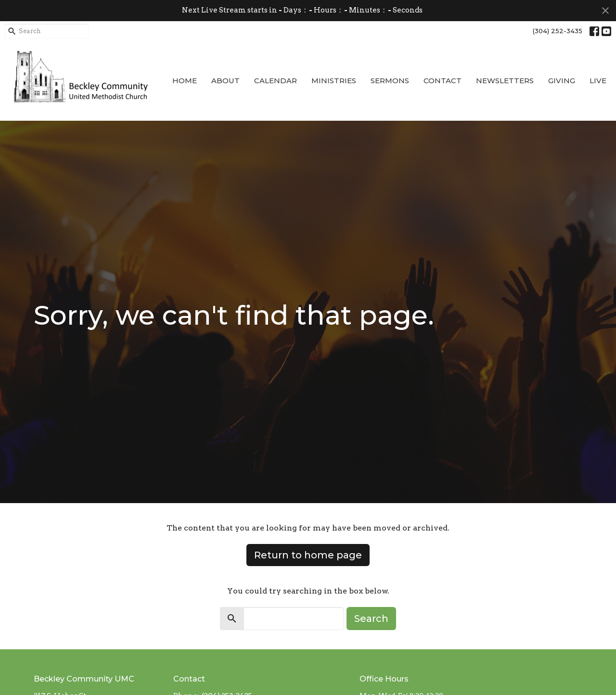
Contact (443, 81)
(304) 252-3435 (558, 31)
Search (371, 619)
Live (598, 81)
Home (185, 81)
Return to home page (308, 555)
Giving (562, 81)
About (225, 81)
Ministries (334, 81)
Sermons (390, 81)
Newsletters (505, 81)
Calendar (276, 81)
